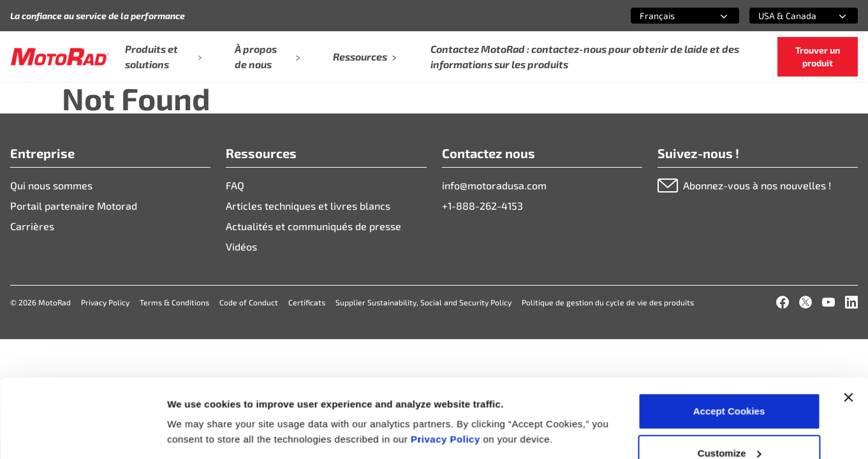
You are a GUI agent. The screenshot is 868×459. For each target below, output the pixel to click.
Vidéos (241, 246)
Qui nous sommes (51, 185)
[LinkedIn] (851, 302)
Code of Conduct (249, 302)
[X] (805, 302)
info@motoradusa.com (494, 185)
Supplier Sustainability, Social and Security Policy (423, 302)
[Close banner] (848, 328)
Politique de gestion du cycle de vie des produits (608, 302)
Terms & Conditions (174, 302)
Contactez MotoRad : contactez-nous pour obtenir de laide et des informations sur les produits (585, 56)
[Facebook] (783, 302)
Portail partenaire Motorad (74, 206)
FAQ (235, 185)
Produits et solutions (164, 56)
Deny (729, 425)
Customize (730, 383)
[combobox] (670, 16)
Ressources (365, 56)
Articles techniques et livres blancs (308, 206)
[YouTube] (828, 302)
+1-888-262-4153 (482, 206)
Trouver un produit (818, 56)
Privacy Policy (447, 369)
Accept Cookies (729, 341)
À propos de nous (267, 56)
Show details (197, 404)
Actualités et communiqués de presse (313, 226)
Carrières (32, 226)
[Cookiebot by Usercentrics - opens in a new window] (83, 434)
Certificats (307, 302)
